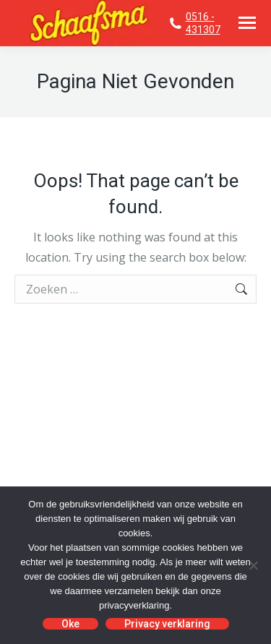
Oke (70, 624)
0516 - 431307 (203, 23)
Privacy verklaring (167, 624)
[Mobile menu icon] (247, 23)
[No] (253, 565)
